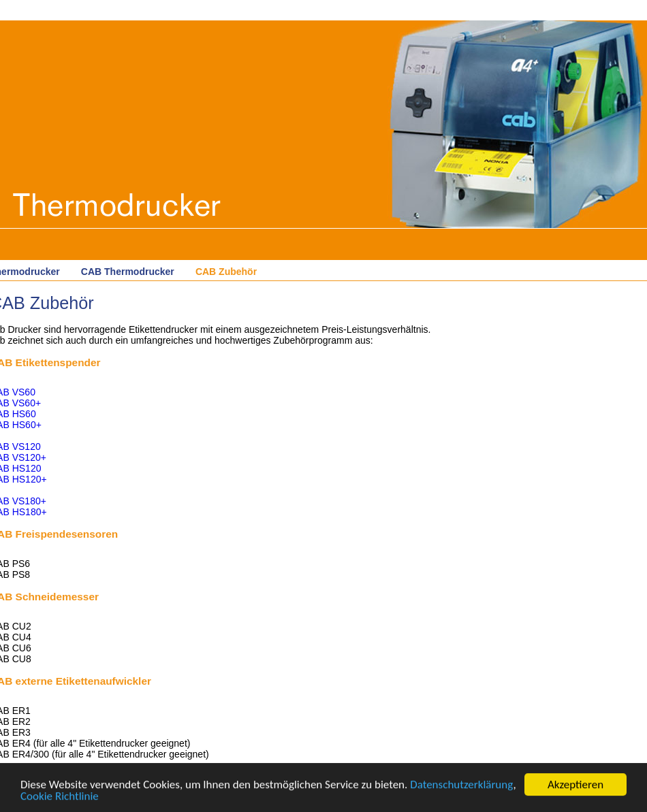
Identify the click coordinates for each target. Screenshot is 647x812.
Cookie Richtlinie (60, 797)
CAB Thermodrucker (128, 272)
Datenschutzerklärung (461, 785)
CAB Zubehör (226, 272)
